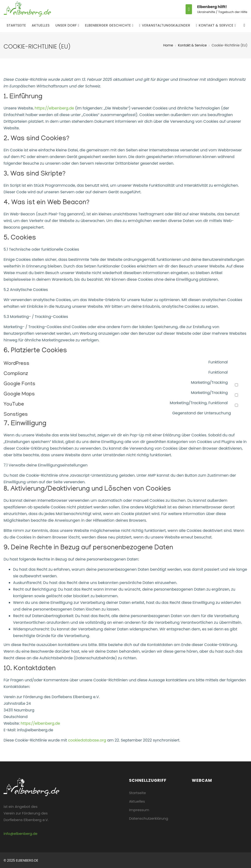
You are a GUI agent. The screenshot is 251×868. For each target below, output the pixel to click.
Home (168, 45)
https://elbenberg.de (54, 108)
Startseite (16, 25)
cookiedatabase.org (87, 740)
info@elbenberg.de (21, 834)
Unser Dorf (67, 25)
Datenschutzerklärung (149, 818)
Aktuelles (41, 25)
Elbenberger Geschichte (108, 25)
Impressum (139, 810)
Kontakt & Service (215, 25)
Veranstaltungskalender (165, 25)
